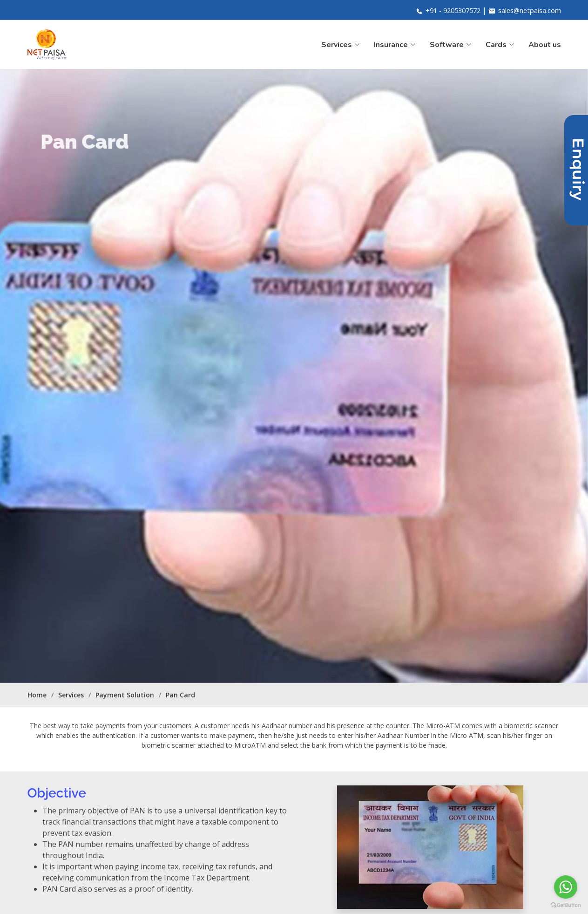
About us (545, 45)
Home (37, 695)
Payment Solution (125, 695)
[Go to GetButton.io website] (566, 905)
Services (71, 695)
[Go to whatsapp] (566, 887)
